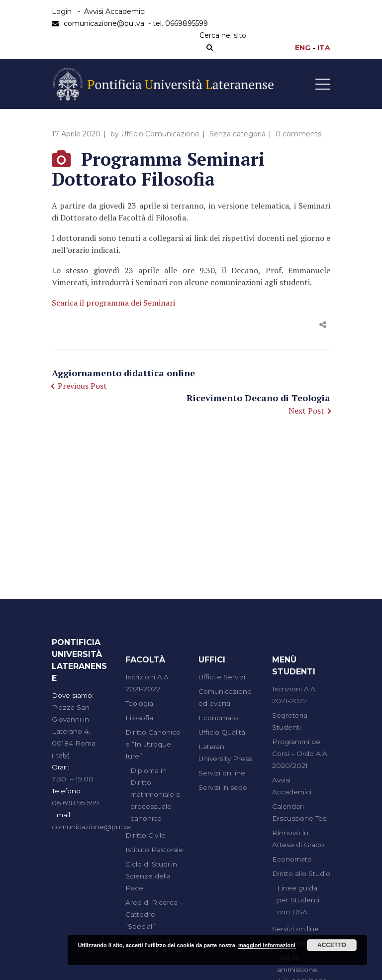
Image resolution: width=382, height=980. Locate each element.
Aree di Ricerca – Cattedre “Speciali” (154, 914)
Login (62, 11)
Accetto (332, 945)
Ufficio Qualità (222, 732)
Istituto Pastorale (154, 850)
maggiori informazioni (267, 945)
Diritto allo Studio (301, 873)
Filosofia (139, 718)
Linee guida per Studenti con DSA (298, 900)
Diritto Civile (145, 835)
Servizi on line (222, 773)
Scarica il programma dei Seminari (113, 303)
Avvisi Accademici (115, 11)
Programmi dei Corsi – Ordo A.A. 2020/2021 (300, 754)
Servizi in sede (223, 787)
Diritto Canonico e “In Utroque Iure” (153, 744)
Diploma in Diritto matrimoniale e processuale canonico (155, 794)
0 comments (298, 134)
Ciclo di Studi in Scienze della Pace (151, 876)
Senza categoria (238, 134)
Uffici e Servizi (222, 677)
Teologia (139, 703)
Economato (218, 718)
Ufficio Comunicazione (160, 134)
